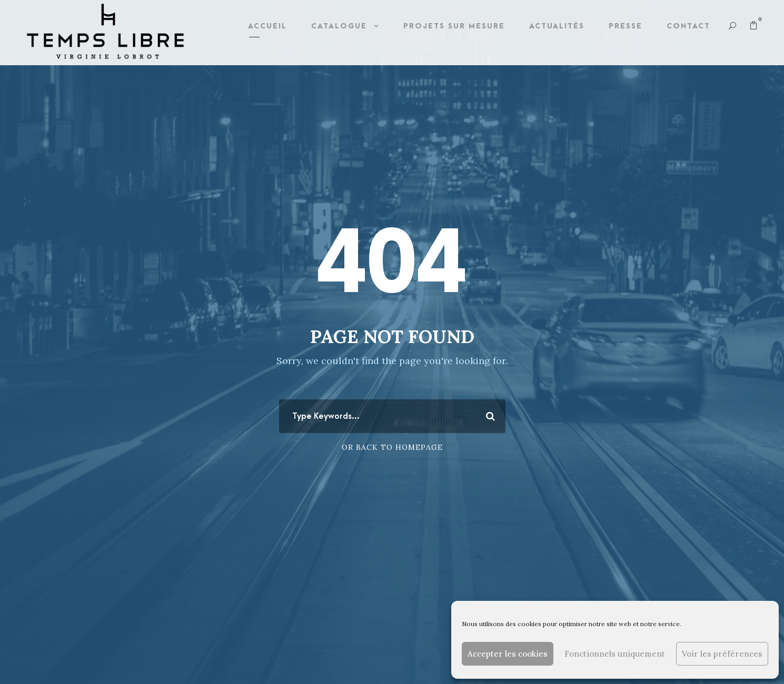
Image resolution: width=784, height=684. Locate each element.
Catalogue (339, 26)
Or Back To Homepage (392, 447)
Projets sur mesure (454, 26)
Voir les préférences (722, 654)
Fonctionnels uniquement (615, 654)
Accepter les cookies (508, 654)
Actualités (557, 26)
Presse (626, 26)
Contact (688, 26)
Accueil (267, 26)
